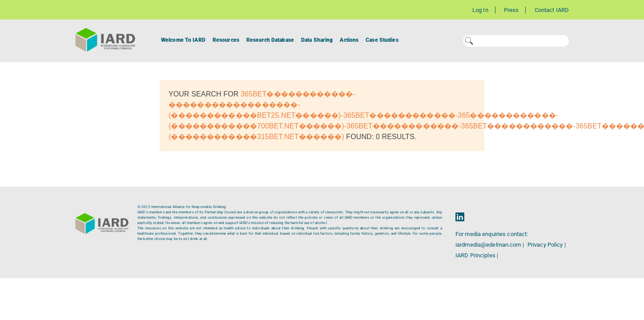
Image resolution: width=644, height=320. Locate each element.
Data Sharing (317, 40)
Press (511, 10)
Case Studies (382, 40)
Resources (226, 40)
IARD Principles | (477, 255)
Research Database (270, 40)
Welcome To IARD (183, 40)
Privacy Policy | (547, 245)
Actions (349, 40)
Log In (480, 10)
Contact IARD (552, 10)
